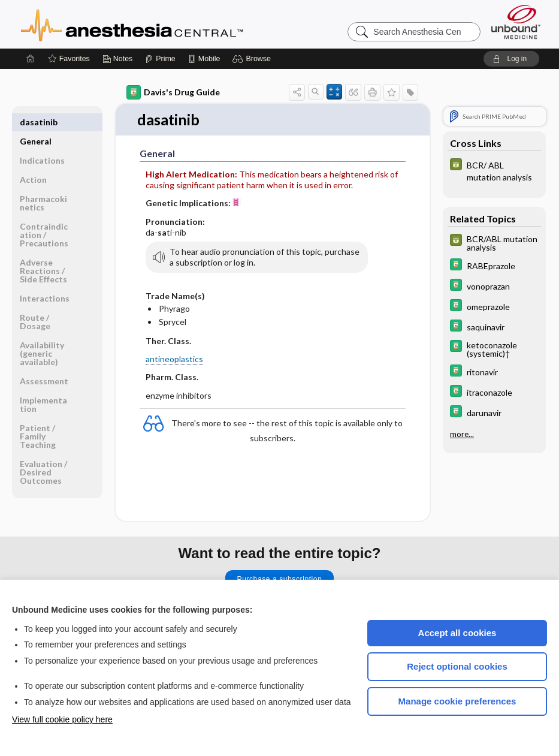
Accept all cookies (457, 633)
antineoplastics (174, 359)
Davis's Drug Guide (173, 92)
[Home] (31, 59)
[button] (253, 59)
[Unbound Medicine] (516, 22)
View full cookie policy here (62, 719)
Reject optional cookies (457, 666)
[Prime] (160, 59)
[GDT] (494, 170)
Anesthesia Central (170, 24)
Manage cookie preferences (457, 701)
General (36, 122)
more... (462, 434)
